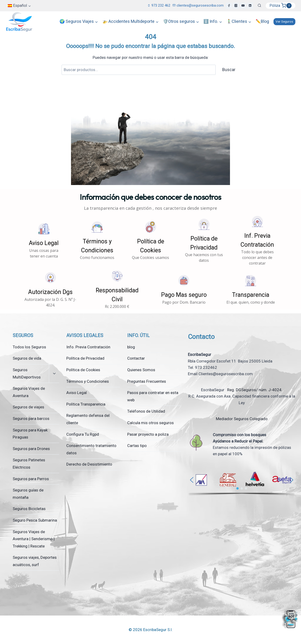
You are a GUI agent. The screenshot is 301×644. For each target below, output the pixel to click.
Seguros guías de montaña (28, 494)
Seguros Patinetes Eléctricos (29, 464)
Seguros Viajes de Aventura (29, 392)
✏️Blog (262, 21)
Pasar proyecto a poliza (148, 434)
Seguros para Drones (31, 449)
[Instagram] (236, 6)
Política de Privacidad (85, 358)
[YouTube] (243, 6)
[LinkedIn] (250, 6)
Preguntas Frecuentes (147, 381)
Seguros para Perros (31, 479)
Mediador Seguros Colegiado (242, 419)
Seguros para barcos (31, 419)
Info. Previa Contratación (88, 347)
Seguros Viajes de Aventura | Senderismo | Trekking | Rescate (34, 539)
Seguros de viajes (28, 407)
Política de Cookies (83, 370)
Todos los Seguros (29, 347)
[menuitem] (19, 6)
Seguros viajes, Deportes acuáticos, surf (35, 561)
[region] (242, 482)
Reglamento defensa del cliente (88, 419)
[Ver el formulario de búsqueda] (259, 6)
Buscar (229, 70)
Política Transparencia (86, 404)
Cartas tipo (137, 446)
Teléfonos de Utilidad (146, 411)
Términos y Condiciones (88, 381)
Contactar (136, 358)
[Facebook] (229, 6)
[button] (44, 240)
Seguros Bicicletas (29, 509)
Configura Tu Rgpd (83, 434)
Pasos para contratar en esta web (153, 396)
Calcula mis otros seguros (150, 423)
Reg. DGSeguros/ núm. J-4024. (254, 390)
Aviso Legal (77, 393)
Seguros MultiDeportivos (27, 373)
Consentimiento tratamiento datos (91, 449)
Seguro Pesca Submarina (35, 520)
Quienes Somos (141, 370)
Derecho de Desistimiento (89, 464)
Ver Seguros (284, 21)
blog (131, 347)
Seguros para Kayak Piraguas (30, 434)
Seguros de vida (27, 358)
